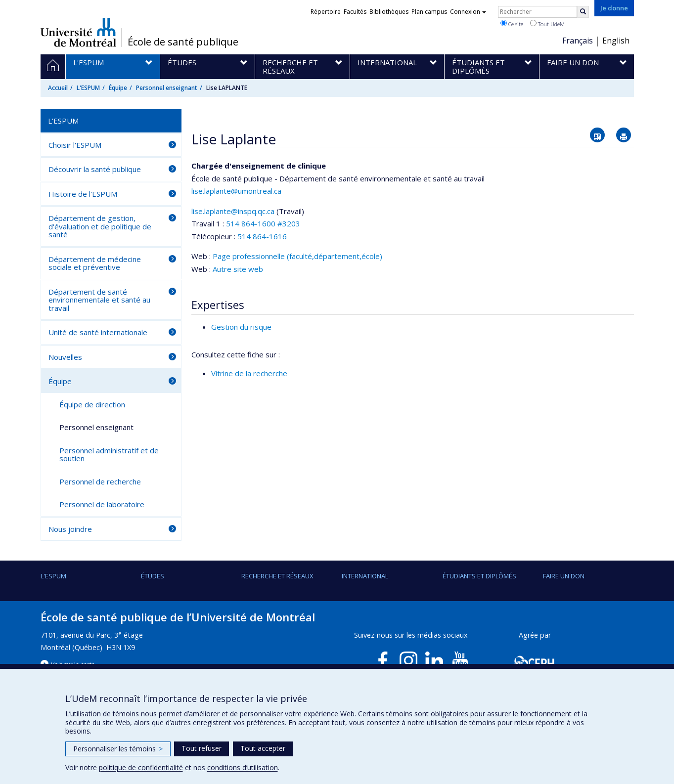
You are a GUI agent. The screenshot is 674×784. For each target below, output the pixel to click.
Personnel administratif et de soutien (109, 455)
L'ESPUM (88, 88)
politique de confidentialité (141, 767)
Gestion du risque (241, 327)
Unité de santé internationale (98, 332)
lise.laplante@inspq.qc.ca (233, 211)
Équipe (118, 88)
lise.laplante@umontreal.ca (236, 191)
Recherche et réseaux (277, 576)
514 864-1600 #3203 (263, 223)
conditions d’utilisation (243, 767)
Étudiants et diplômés (479, 576)
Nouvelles (65, 357)
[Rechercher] (583, 12)
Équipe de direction (92, 404)
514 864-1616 (262, 236)
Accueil (58, 88)
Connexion (468, 12)
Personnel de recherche (100, 481)
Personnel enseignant (167, 88)
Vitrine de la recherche (249, 373)
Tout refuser (202, 748)
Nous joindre (70, 529)
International (365, 576)
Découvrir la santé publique (95, 169)
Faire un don (564, 576)
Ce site (512, 24)
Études (153, 576)
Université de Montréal (78, 32)
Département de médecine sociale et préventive (95, 263)
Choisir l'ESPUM (75, 145)
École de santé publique (183, 42)
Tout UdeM (547, 24)
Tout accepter (263, 748)
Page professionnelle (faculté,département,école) (297, 256)
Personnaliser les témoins (118, 749)
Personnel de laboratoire (102, 504)
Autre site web (238, 269)
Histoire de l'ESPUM (83, 194)
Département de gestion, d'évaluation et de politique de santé (100, 226)
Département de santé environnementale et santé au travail (99, 300)
